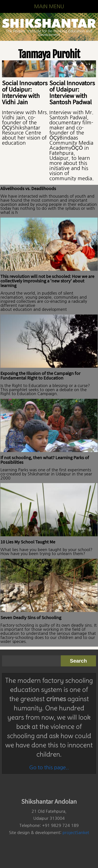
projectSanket (76, 833)
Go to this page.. (49, 767)
